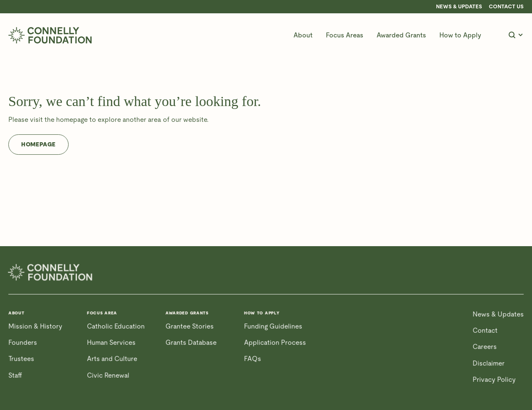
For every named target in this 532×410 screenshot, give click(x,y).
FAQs (252, 359)
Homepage (38, 144)
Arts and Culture (112, 359)
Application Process (275, 342)
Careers (485, 347)
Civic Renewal (108, 375)
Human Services (111, 342)
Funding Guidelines (273, 326)
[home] (50, 35)
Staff (15, 375)
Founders (23, 342)
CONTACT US (506, 7)
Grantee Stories (190, 326)
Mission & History (35, 326)
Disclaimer (489, 363)
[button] (303, 35)
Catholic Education (116, 326)
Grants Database (191, 342)
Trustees (21, 359)
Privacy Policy (494, 379)
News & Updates (459, 7)
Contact (485, 330)
